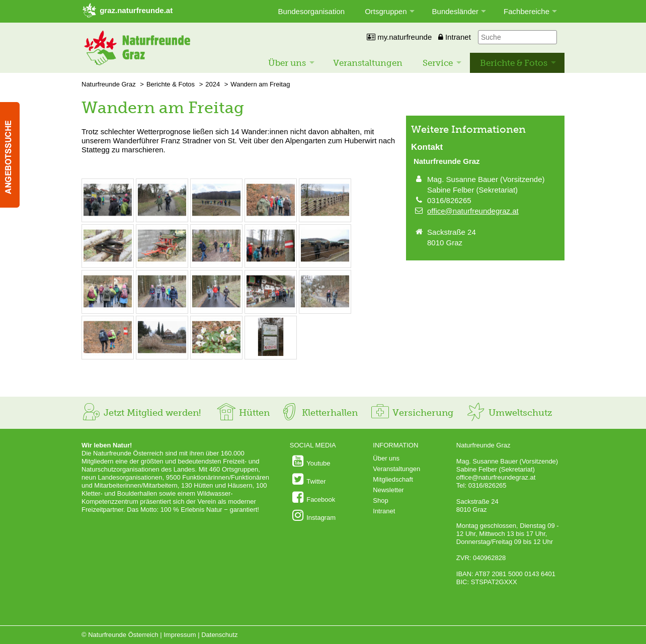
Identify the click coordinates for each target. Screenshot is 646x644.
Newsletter (388, 490)
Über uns (287, 63)
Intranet (455, 37)
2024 (213, 84)
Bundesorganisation (312, 11)
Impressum (180, 635)
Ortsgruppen (386, 11)
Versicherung (412, 413)
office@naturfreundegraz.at (473, 211)
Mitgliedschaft (393, 479)
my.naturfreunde (399, 37)
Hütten (243, 413)
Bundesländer (456, 11)
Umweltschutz (509, 413)
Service (438, 63)
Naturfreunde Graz (109, 84)
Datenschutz (219, 635)
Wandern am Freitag (260, 84)
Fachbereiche (527, 11)
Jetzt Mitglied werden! (141, 413)
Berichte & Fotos (514, 63)
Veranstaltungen (368, 63)
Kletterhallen (318, 413)
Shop (380, 500)
